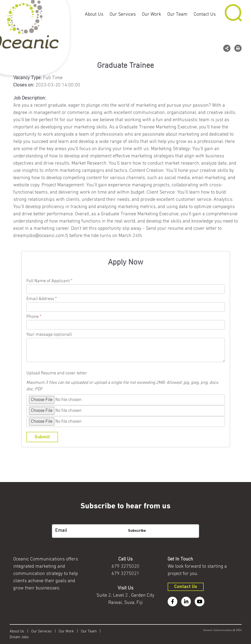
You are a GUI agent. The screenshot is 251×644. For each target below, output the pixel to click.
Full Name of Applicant (126, 285)
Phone (126, 321)
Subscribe (137, 531)
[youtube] (200, 602)
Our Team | (92, 631)
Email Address (126, 303)
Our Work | (70, 631)
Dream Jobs (19, 637)
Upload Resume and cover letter (57, 373)
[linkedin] (186, 602)
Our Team (177, 14)
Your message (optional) (126, 348)
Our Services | (45, 631)
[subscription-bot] (125, 521)
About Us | (20, 631)
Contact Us (205, 14)
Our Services (123, 14)
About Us (94, 14)
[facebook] (172, 602)
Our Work (152, 14)
